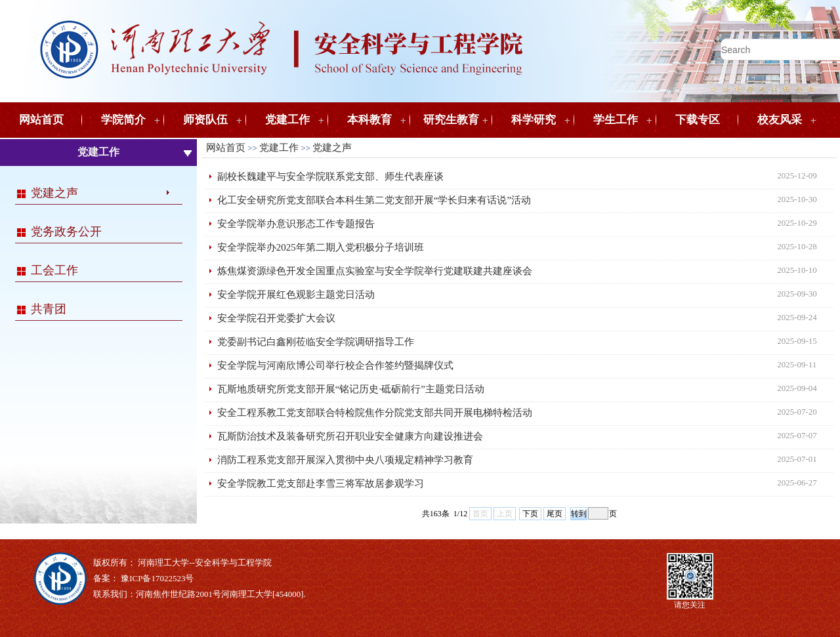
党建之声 (54, 193)
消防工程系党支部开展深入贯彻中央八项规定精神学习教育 (345, 460)
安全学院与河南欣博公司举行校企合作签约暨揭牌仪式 (335, 365)
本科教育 (369, 120)
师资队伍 (205, 120)
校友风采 (780, 120)
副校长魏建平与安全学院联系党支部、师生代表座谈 (330, 176)
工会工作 (54, 270)
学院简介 (123, 120)
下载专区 (698, 120)
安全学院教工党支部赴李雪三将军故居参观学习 (321, 483)
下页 (530, 514)
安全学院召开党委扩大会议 (276, 318)
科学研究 (534, 120)
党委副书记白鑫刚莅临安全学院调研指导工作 (316, 342)
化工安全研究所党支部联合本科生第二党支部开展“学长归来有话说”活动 (374, 200)
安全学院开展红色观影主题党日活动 (296, 295)
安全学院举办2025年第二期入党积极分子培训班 (321, 247)
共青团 (49, 309)
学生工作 (616, 120)
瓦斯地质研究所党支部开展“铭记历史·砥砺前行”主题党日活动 (351, 389)
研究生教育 (451, 120)
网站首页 (41, 120)
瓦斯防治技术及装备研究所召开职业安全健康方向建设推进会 (350, 436)
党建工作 (287, 120)
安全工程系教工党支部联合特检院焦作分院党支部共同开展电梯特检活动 (375, 413)
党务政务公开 (66, 232)
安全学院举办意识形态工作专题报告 (296, 224)
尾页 (555, 514)
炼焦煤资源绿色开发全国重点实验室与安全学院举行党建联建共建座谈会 (375, 271)
